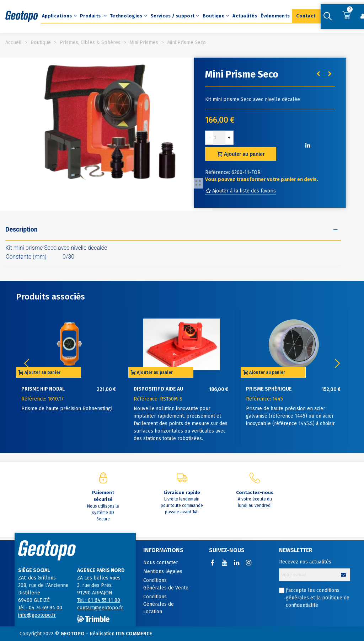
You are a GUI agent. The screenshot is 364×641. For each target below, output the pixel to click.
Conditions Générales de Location (159, 604)
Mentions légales (163, 571)
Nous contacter (161, 563)
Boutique (214, 16)
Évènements (275, 16)
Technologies (126, 16)
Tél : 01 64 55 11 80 (99, 600)
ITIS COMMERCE (134, 634)
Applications (57, 16)
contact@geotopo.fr (100, 608)
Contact (306, 16)
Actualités (245, 16)
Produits (91, 16)
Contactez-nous (255, 492)
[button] (337, 364)
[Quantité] (219, 138)
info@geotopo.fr (37, 615)
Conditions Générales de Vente (166, 584)
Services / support (172, 16)
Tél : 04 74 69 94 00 (40, 608)
